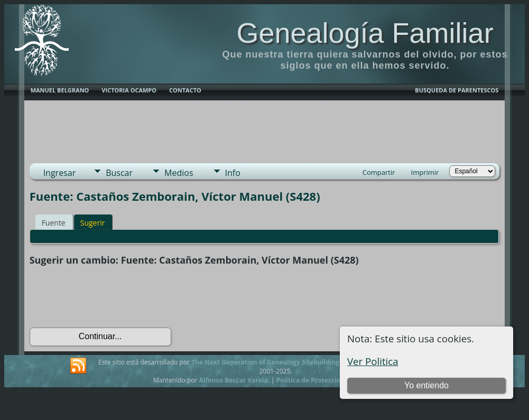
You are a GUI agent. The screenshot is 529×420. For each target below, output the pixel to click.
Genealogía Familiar (365, 33)
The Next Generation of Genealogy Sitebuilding (265, 362)
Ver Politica (373, 361)
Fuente (54, 223)
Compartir (379, 172)
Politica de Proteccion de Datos (325, 380)
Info (233, 173)
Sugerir (93, 223)
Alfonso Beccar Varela (233, 380)
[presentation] (110, 297)
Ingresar (60, 173)
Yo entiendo (426, 385)
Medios (179, 173)
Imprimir (425, 172)
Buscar (119, 173)
